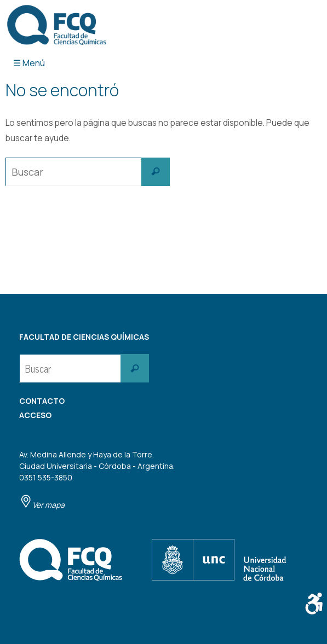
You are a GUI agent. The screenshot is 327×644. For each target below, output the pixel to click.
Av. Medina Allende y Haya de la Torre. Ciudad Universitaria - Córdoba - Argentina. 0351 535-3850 (97, 480)
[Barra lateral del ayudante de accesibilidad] (314, 604)
